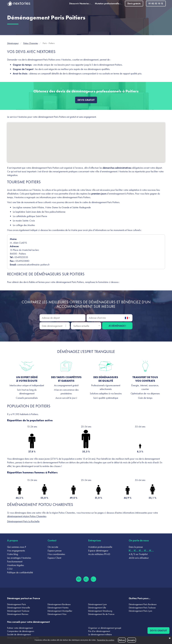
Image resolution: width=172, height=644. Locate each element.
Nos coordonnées (56, 554)
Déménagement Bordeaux (59, 604)
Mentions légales (16, 565)
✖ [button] (170, 638)
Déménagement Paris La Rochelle (23, 521)
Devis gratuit (86, 100)
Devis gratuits (134, 3)
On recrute (53, 547)
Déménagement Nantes (58, 608)
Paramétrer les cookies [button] (106, 640)
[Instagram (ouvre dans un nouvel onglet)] (93, 579)
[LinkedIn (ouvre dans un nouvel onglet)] (86, 579)
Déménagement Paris (17, 604)
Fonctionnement (15, 561)
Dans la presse (136, 547)
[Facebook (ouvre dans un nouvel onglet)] (79, 579)
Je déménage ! (117, 326)
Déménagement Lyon (97, 604)
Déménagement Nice (57, 614)
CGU (10, 569)
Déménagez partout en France (24, 598)
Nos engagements (16, 551)
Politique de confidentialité (20, 572)
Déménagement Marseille (19, 608)
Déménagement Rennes (18, 614)
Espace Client (54, 558)
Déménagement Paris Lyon (140, 611)
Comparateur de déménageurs (21, 631)
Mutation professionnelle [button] (108, 3)
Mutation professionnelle (100, 547)
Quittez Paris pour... (140, 598)
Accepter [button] (132, 640)
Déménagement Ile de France (101, 614)
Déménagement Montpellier (60, 611)
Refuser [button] (122, 640)
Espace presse (55, 551)
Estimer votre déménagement (20, 628)
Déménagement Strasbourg (100, 611)
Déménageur (13, 43)
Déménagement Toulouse (18, 611)
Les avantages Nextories (19, 558)
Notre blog (13, 554)
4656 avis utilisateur (139, 558)
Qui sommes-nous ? (17, 547)
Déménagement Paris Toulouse (142, 608)
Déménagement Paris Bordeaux (143, 604)
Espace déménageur (98, 551)
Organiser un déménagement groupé (105, 628)
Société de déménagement (19, 634)
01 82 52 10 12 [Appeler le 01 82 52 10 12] (156, 3)
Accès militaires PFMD (99, 554)
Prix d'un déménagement (99, 631)
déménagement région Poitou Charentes (27, 516)
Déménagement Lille (97, 608)
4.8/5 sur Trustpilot (138, 554)
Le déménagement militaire (100, 634)
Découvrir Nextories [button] (81, 3)
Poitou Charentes (31, 43)
